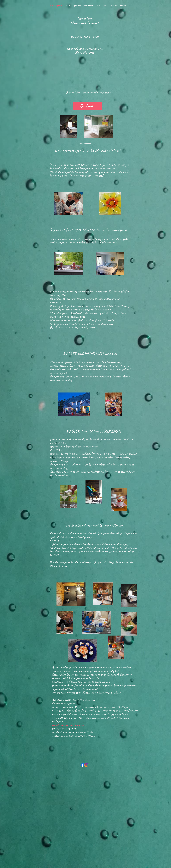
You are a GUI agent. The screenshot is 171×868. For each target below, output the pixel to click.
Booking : (88, 106)
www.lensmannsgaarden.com (68, 725)
